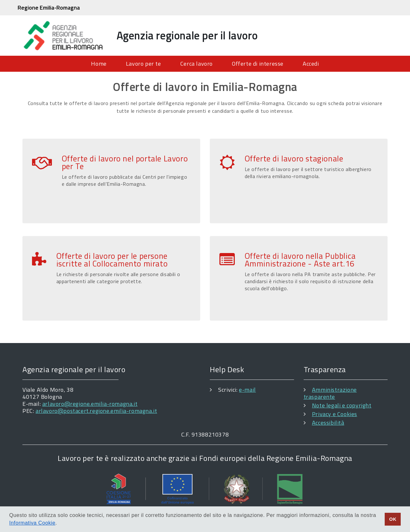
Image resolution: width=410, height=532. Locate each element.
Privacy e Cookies (335, 414)
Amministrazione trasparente (330, 393)
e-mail (247, 390)
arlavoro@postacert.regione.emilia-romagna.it (96, 411)
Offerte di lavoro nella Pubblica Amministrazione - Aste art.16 (300, 260)
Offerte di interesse (258, 64)
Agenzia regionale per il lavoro (187, 35)
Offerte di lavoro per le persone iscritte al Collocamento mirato (112, 260)
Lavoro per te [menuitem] (143, 64)
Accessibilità (328, 423)
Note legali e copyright (342, 405)
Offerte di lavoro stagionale (294, 159)
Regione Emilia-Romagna (49, 8)
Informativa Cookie (32, 523)
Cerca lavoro (197, 64)
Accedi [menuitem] (311, 64)
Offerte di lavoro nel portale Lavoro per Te (125, 162)
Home (99, 64)
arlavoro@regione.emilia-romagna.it (90, 404)
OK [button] (393, 519)
